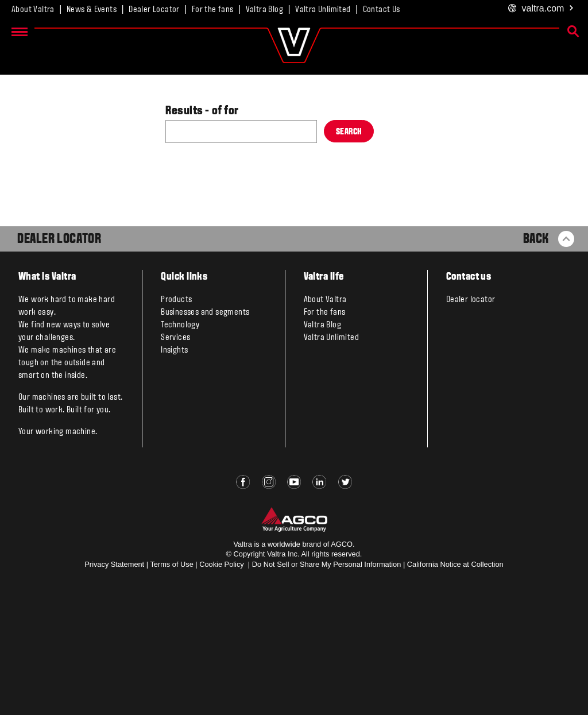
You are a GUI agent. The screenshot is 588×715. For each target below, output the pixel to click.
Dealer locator (471, 300)
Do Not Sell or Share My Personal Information (327, 564)
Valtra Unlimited (323, 10)
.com (541, 9)
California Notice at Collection (455, 564)
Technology (180, 325)
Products (176, 300)
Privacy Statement (114, 564)
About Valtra (33, 10)
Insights (174, 350)
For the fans (213, 10)
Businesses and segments (205, 312)
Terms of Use (171, 564)
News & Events (92, 10)
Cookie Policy (222, 564)
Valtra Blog (264, 10)
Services (175, 338)
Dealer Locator (154, 10)
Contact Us (382, 10)
